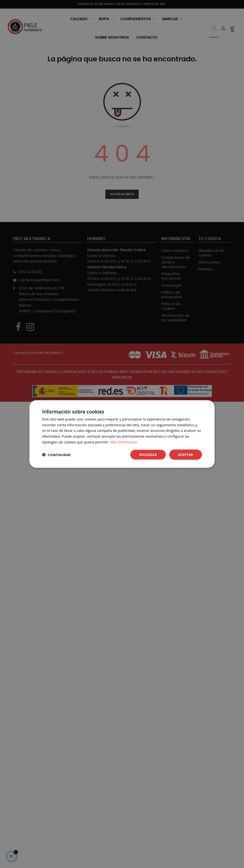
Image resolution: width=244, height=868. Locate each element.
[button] (56, 455)
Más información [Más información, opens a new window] (124, 442)
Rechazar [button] (148, 454)
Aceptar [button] (186, 454)
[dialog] (122, 434)
